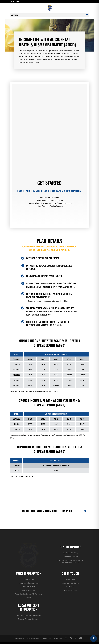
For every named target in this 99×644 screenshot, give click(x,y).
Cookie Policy (58, 635)
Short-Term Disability (49, 486)
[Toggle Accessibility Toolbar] (93, 638)
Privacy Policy (46, 635)
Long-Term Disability (49, 495)
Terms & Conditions (33, 635)
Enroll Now (48, 214)
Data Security (19, 635)
